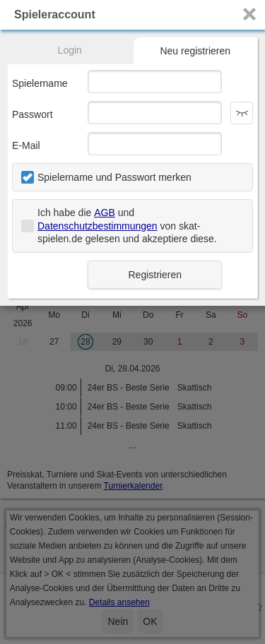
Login (70, 50)
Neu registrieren (195, 51)
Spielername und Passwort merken (114, 177)
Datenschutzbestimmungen (98, 226)
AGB (105, 213)
